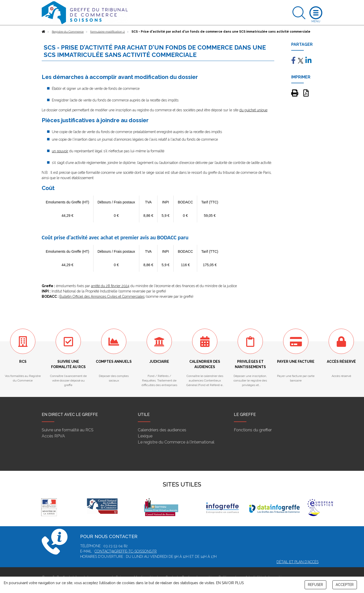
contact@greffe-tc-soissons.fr (126, 551)
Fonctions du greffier (253, 430)
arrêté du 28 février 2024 (110, 286)
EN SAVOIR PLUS (230, 583)
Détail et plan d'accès (298, 562)
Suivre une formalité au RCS (68, 430)
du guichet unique (253, 110)
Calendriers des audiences (162, 430)
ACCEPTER (345, 585)
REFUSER (315, 585)
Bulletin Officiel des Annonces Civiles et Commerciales (102, 296)
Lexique (145, 436)
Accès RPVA (53, 436)
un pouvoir (60, 151)
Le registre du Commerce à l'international (176, 442)
